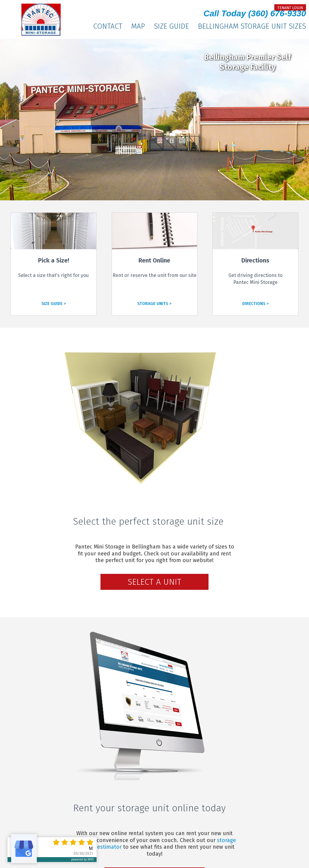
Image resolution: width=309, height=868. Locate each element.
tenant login (290, 8)
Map (138, 26)
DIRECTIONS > (255, 304)
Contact (108, 26)
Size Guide (171, 26)
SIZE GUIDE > (54, 304)
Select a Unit (154, 582)
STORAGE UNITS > (154, 304)
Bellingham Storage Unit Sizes (252, 26)
